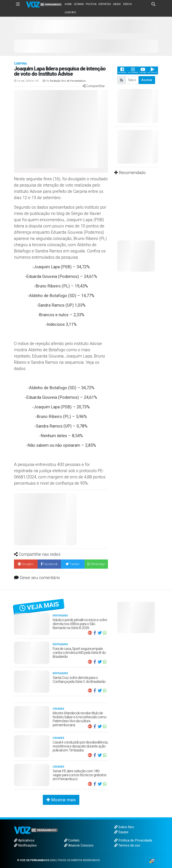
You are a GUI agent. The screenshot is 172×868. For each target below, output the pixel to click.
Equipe (121, 832)
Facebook (122, 70)
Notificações (25, 845)
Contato (72, 840)
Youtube (143, 70)
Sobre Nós (124, 827)
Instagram (133, 70)
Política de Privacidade (133, 840)
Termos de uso (127, 845)
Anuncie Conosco (79, 845)
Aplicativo (152, 70)
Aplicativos (24, 840)
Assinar (147, 80)
